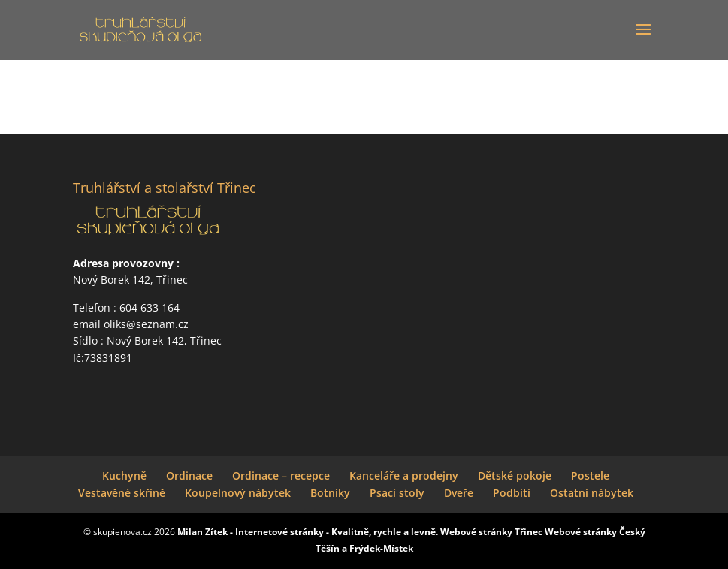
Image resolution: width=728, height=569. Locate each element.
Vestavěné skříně (122, 493)
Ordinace (189, 476)
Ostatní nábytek (592, 493)
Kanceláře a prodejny (404, 476)
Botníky (330, 493)
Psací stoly (397, 493)
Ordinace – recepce (281, 476)
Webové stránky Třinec (491, 532)
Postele (590, 476)
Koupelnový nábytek (238, 493)
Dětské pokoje (515, 476)
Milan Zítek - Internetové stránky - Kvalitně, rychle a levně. (308, 532)
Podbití (512, 493)
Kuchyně (124, 476)
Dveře (459, 493)
